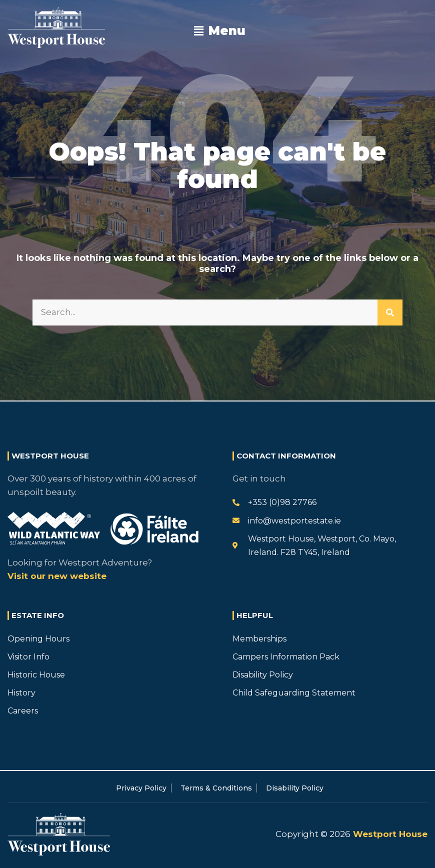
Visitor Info (28, 657)
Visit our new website (57, 576)
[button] (219, 31)
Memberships (259, 639)
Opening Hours (38, 639)
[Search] (390, 312)
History (21, 693)
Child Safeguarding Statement (294, 693)
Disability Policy (263, 675)
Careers (23, 711)
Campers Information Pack (286, 657)
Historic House (36, 675)
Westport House (389, 834)
